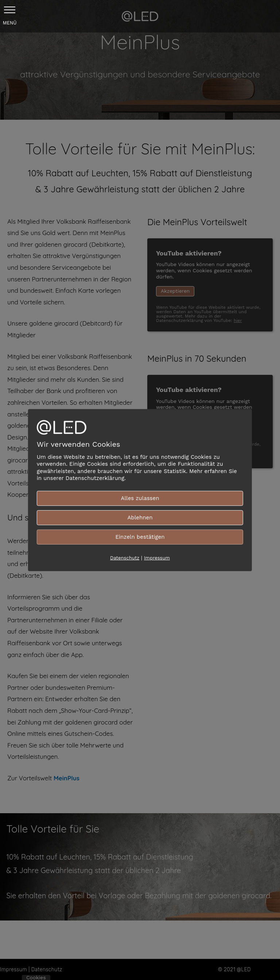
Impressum (157, 558)
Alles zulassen (140, 498)
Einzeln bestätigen (140, 537)
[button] (10, 10)
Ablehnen (140, 517)
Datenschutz (125, 558)
